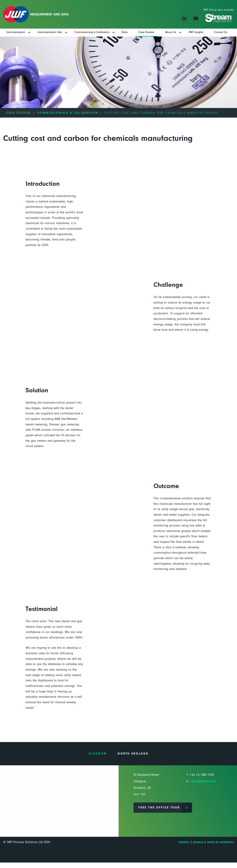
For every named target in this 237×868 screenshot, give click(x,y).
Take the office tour (159, 808)
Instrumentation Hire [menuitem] (50, 32)
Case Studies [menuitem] (146, 32)
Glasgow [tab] (98, 754)
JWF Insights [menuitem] (196, 32)
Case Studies (18, 113)
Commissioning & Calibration (68, 113)
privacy (198, 842)
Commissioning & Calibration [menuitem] (92, 32)
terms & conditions (220, 842)
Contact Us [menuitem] (221, 32)
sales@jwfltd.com (203, 781)
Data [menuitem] (125, 32)
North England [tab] (133, 754)
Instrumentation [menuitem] (16, 32)
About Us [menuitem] (171, 32)
